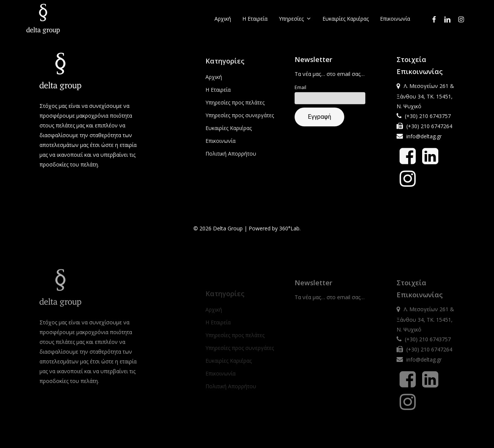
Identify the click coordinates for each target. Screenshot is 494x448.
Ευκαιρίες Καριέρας (229, 133)
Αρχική (214, 82)
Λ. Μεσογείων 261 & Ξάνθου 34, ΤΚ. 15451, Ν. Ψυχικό (425, 99)
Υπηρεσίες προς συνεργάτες (240, 120)
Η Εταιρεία (218, 95)
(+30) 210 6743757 (428, 119)
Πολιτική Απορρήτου (231, 159)
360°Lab (289, 230)
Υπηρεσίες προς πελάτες (235, 108)
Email (300, 91)
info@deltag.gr (424, 139)
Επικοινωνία (220, 146)
